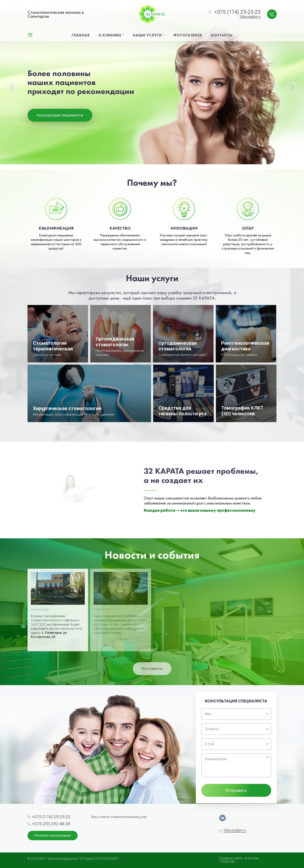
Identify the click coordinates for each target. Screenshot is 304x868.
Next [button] (292, 87)
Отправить (236, 790)
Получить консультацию (53, 835)
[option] (152, 85)
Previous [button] (12, 87)
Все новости (152, 669)
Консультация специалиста (60, 115)
